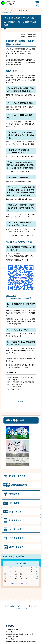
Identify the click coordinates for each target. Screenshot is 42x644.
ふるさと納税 (15, 529)
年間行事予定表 (16, 547)
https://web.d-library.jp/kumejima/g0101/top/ (18, 297)
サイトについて (31, 606)
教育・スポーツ (26, 10)
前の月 (14, 583)
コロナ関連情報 (16, 538)
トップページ (6, 10)
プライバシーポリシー (14, 606)
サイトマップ (22, 608)
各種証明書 (14, 494)
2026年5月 (21, 563)
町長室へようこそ (17, 476)
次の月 (28, 583)
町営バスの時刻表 (19, 485)
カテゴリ (16, 10)
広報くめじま (15, 511)
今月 (21, 583)
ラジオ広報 (14, 503)
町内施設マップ (16, 520)
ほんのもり (7, 13)
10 (5, 574)
